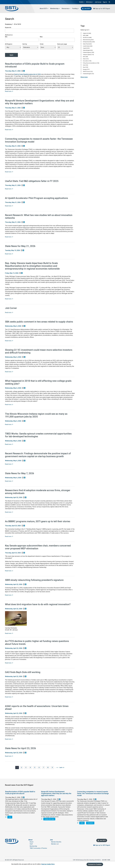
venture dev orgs (49, 819)
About (30, 840)
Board (31, 842)
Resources (66, 9)
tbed (82, 823)
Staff (31, 844)
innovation (90, 823)
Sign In (105, 2)
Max (41, 37)
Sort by (25, 44)
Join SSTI (87, 9)
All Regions (9, 44)
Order (42, 44)
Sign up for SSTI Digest (103, 9)
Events (82, 2)
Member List (55, 844)
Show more (84, 77)
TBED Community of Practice (38, 848)
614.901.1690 (106, 860)
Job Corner (98, 2)
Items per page (62, 44)
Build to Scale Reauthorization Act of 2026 (28, 74)
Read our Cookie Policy (48, 864)
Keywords (8, 27)
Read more (9, 91)
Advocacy (90, 2)
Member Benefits (56, 842)
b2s (10, 817)
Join (51, 840)
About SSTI (44, 9)
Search (109, 2)
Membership (55, 9)
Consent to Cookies (95, 864)
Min (6, 37)
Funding (76, 9)
